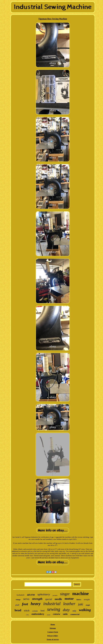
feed (42, 611)
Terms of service (53, 639)
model (49, 615)
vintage (18, 600)
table (65, 614)
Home (53, 624)
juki (81, 604)
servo (26, 599)
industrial (52, 604)
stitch (27, 611)
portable (55, 595)
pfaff (17, 605)
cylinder (35, 611)
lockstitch (20, 595)
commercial (75, 614)
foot (25, 604)
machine (81, 594)
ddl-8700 (31, 595)
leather (69, 604)
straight (87, 600)
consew (57, 614)
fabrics (79, 600)
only (74, 611)
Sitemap (53, 628)
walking (85, 610)
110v (27, 615)
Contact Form (53, 632)
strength (37, 599)
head (18, 610)
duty (66, 610)
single (88, 605)
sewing (54, 609)
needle (58, 599)
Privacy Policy (53, 636)
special (49, 599)
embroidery (38, 614)
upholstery (44, 594)
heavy (36, 604)
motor (69, 599)
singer (65, 594)
